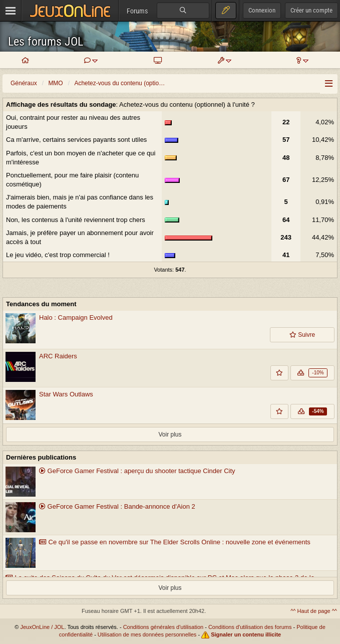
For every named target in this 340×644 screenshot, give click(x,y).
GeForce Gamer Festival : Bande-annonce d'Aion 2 (117, 506)
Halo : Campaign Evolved (76, 317)
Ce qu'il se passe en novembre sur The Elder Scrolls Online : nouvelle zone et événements (175, 542)
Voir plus (170, 435)
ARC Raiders (58, 356)
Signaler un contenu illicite (246, 634)
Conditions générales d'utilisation (163, 627)
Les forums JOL (46, 42)
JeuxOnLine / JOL (42, 627)
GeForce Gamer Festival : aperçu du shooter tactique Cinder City (137, 471)
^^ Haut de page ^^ (314, 611)
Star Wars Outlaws (66, 394)
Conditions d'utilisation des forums (250, 627)
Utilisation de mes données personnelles (147, 634)
